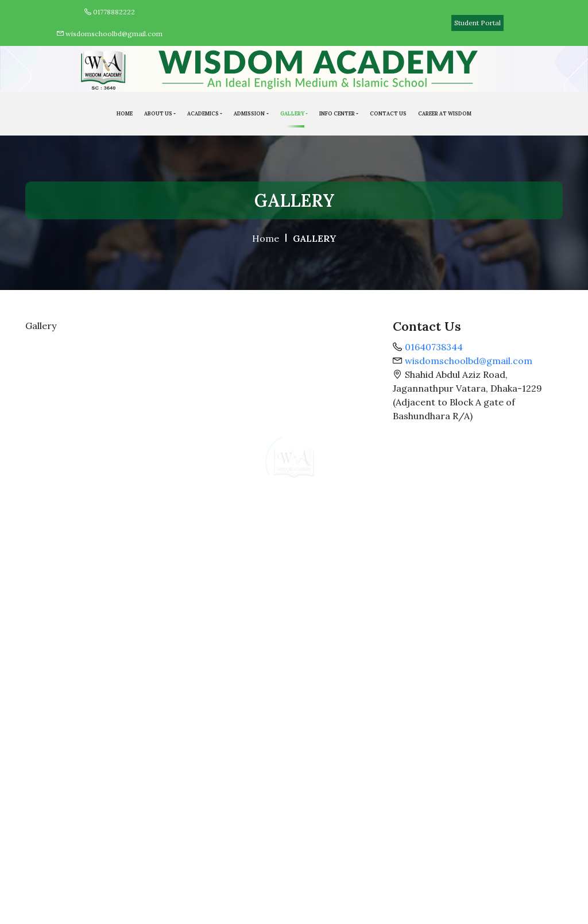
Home (266, 239)
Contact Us (388, 113)
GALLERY (292, 113)
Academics (203, 113)
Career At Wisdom (445, 113)
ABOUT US (158, 113)
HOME (125, 113)
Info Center (337, 113)
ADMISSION (249, 113)
